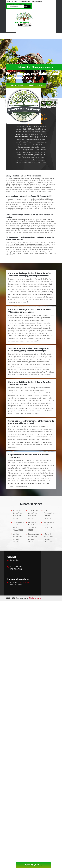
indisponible (12, 1)
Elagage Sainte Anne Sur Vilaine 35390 (49, 525)
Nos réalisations (36, 85)
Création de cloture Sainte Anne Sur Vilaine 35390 (48, 538)
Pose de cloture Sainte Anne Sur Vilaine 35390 (34, 538)
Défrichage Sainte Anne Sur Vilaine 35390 (32, 526)
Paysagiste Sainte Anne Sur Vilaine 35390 (17, 514)
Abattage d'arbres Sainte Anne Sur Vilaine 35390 (49, 514)
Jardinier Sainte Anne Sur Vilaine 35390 (17, 538)
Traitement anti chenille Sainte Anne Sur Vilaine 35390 (19, 526)
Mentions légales (35, 598)
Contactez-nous (16, 85)
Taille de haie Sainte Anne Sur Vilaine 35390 (33, 514)
